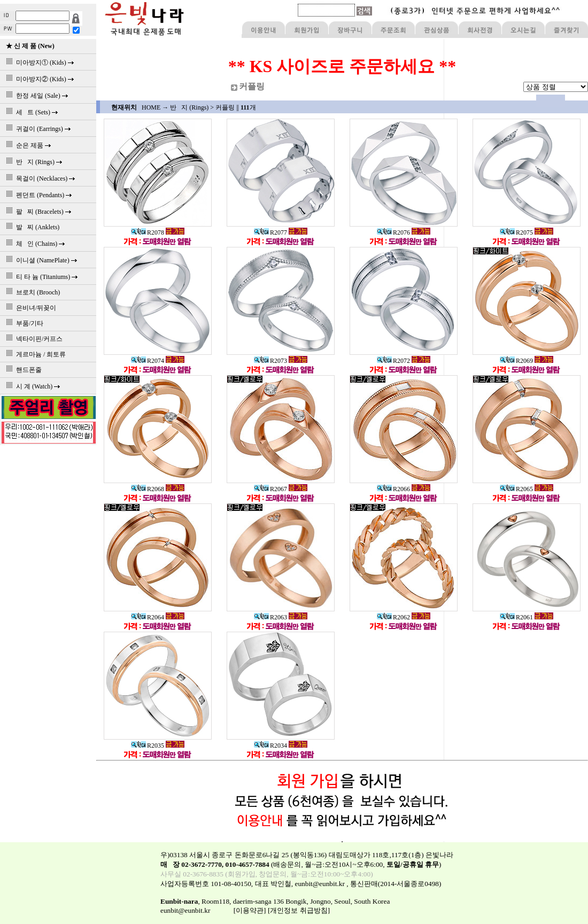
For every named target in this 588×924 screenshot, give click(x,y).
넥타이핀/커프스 (33, 339)
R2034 (270, 746)
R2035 (148, 746)
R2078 (148, 232)
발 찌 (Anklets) (31, 227)
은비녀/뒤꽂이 (29, 308)
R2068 (148, 489)
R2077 (270, 232)
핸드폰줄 (22, 370)
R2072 (393, 361)
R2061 (516, 617)
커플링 (225, 107)
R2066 (393, 489)
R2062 (393, 617)
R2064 (148, 617)
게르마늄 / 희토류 (34, 354)
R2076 (393, 232)
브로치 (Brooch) (31, 292)
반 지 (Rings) (189, 107)
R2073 (270, 361)
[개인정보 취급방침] (299, 910)
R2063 (270, 617)
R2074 (148, 361)
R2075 (516, 232)
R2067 (270, 489)
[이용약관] (250, 910)
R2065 (516, 489)
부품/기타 (23, 323)
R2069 (516, 361)
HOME (151, 107)
